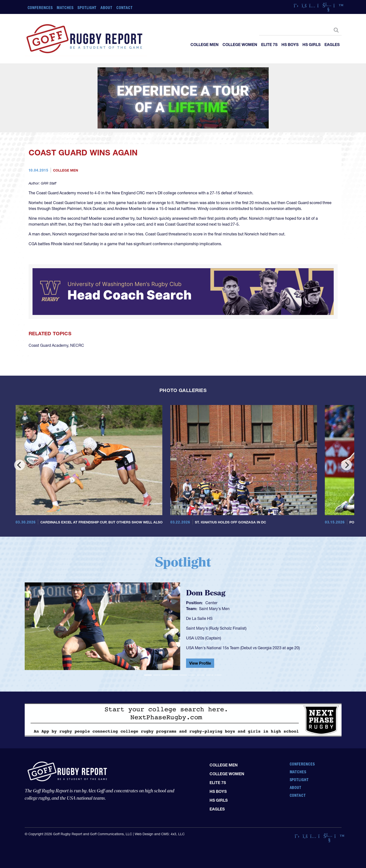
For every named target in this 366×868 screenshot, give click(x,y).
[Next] (346, 465)
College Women (240, 45)
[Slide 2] (157, 675)
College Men (205, 45)
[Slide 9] (218, 675)
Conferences (40, 8)
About (106, 8)
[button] (48, 628)
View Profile (200, 663)
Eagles (332, 45)
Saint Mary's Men (214, 609)
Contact (125, 8)
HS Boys (290, 45)
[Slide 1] (148, 675)
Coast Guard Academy (48, 345)
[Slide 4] (174, 675)
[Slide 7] (201, 675)
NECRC (77, 345)
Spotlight (87, 8)
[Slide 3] (166, 675)
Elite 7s (269, 45)
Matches (65, 8)
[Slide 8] (210, 675)
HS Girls (311, 45)
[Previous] (20, 465)
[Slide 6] (192, 675)
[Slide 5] (183, 675)
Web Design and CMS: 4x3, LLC (160, 834)
